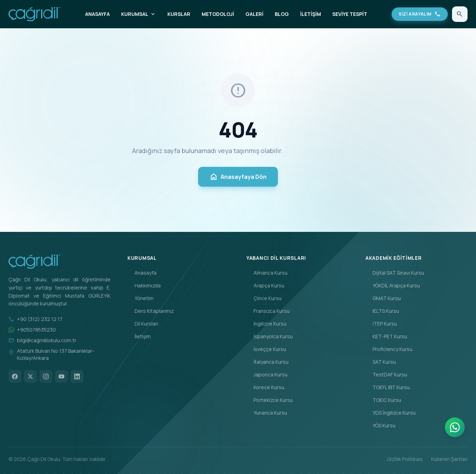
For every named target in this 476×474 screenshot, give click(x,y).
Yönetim (141, 298)
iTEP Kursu (381, 324)
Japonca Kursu (267, 374)
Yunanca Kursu (267, 413)
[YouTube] (61, 376)
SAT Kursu (381, 362)
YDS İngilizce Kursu (391, 413)
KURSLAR (179, 14)
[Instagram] (46, 376)
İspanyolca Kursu (270, 336)
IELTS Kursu (382, 311)
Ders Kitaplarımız (151, 311)
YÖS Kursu (380, 425)
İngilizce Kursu (266, 324)
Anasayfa (142, 273)
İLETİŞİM (311, 14)
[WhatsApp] (455, 427)
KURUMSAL (139, 14)
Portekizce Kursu (270, 400)
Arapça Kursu (265, 285)
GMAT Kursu (383, 298)
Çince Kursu (264, 298)
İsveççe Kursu (266, 349)
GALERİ (254, 14)
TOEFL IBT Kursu (388, 387)
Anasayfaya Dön (238, 177)
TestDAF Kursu (386, 374)
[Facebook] (15, 376)
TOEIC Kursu (383, 400)
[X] (30, 376)
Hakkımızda (144, 285)
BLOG (282, 14)
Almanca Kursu (267, 273)
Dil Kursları (143, 324)
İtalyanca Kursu (267, 362)
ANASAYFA (97, 14)
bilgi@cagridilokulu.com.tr (47, 340)
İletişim (139, 336)
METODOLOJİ (218, 14)
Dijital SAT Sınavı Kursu (395, 273)
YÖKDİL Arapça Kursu (393, 285)
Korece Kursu (265, 387)
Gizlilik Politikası (405, 459)
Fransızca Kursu (268, 311)
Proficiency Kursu (389, 349)
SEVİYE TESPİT (350, 14)
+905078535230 (36, 330)
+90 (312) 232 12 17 (40, 319)
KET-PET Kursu (386, 336)
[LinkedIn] (77, 376)
